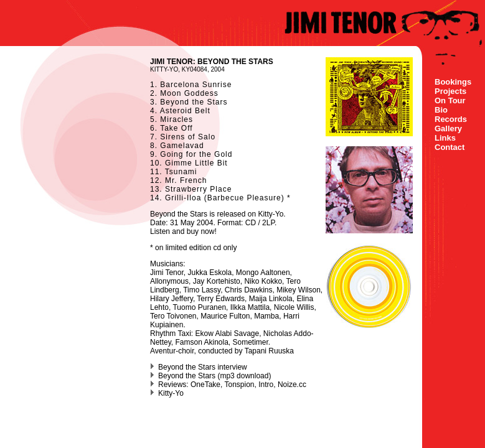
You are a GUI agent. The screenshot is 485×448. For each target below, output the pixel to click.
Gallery (448, 128)
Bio (441, 110)
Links (445, 138)
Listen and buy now (182, 231)
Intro (266, 385)
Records (451, 119)
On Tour (450, 100)
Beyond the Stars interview (203, 367)
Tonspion (240, 385)
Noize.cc (292, 385)
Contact (450, 147)
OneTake (205, 385)
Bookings (453, 82)
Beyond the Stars (187, 376)
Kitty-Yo (271, 214)
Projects (450, 91)
